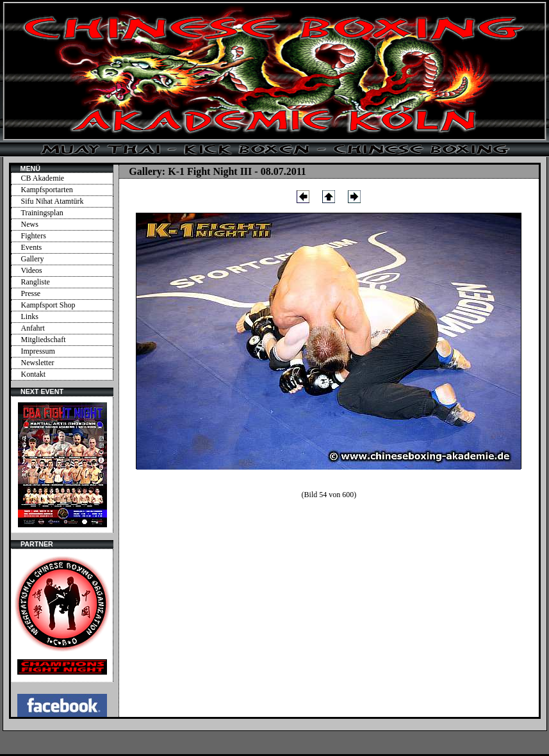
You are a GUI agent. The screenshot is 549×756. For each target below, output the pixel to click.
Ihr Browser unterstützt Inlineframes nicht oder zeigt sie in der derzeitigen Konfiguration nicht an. (62, 464)
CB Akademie (43, 178)
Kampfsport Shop (48, 305)
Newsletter (38, 363)
